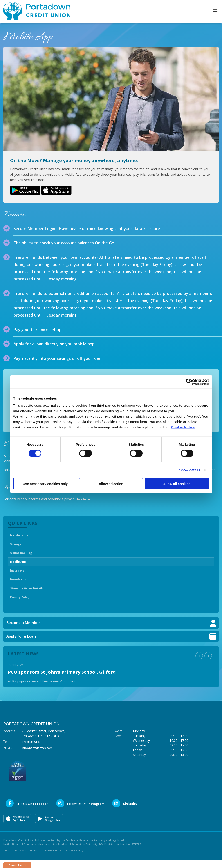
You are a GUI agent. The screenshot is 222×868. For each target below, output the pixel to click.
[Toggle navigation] (215, 11)
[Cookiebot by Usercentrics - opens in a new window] (189, 382)
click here (84, 498)
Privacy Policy (22, 604)
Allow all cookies (177, 483)
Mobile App (20, 565)
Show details (190, 470)
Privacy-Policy (75, 858)
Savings (17, 545)
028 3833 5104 (33, 749)
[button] (199, 663)
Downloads (20, 585)
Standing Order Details (30, 594)
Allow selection (111, 483)
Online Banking (23, 555)
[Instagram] (80, 811)
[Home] (34, 11)
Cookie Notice (183, 427)
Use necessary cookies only (45, 483)
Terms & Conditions (27, 858)
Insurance (18, 575)
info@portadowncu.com (41, 755)
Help (6, 858)
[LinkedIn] (124, 811)
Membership (21, 535)
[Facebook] (27, 811)
